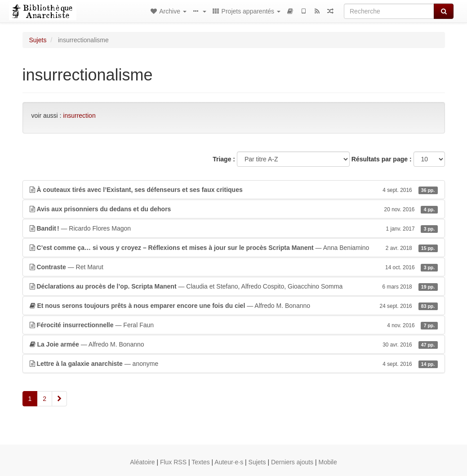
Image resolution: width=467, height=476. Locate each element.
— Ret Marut (234, 267)
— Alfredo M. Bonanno (234, 306)
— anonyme (234, 364)
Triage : (224, 159)
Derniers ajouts (292, 462)
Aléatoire (142, 462)
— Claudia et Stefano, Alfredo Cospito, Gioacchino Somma (234, 286)
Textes (200, 462)
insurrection (79, 116)
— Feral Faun (234, 325)
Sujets (38, 40)
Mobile (328, 462)
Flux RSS (173, 462)
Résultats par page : (382, 159)
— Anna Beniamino (234, 248)
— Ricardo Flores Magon (234, 228)
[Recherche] (389, 11)
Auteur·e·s (229, 462)
